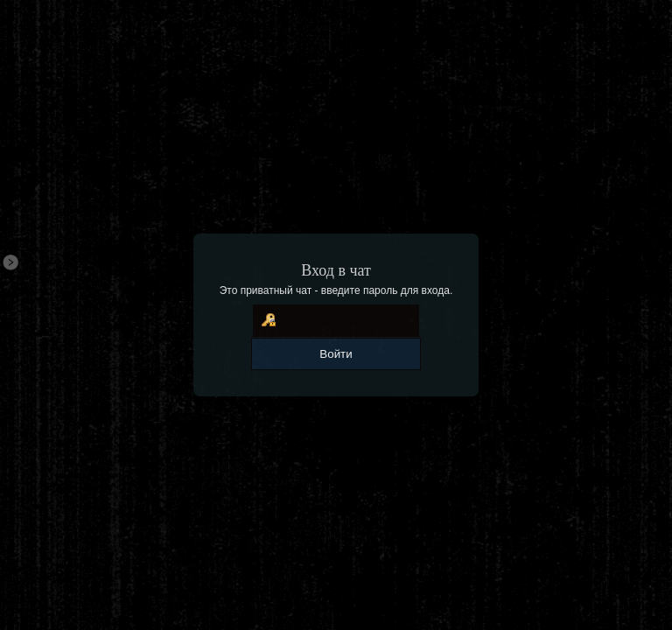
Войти (336, 354)
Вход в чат (336, 270)
